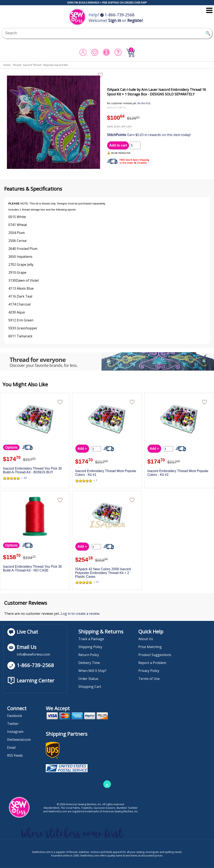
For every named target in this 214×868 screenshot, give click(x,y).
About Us (146, 639)
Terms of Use (149, 679)
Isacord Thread (32, 65)
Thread (17, 65)
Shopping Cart (90, 687)
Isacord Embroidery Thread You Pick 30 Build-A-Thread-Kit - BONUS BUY (32, 470)
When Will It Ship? (92, 671)
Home (7, 65)
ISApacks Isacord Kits (55, 65)
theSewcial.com (19, 740)
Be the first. (144, 103)
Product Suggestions (155, 655)
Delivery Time (89, 663)
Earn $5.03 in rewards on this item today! (149, 135)
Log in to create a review (80, 614)
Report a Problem (152, 663)
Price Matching (150, 647)
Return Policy (89, 655)
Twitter (13, 724)
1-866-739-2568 (117, 15)
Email (11, 747)
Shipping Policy (90, 647)
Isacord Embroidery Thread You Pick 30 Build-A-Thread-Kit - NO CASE (32, 568)
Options (11, 447)
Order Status (88, 679)
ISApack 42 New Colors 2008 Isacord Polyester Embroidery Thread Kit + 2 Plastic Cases (103, 573)
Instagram (15, 732)
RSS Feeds (15, 755)
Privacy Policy (149, 671)
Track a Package (91, 639)
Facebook (15, 716)
